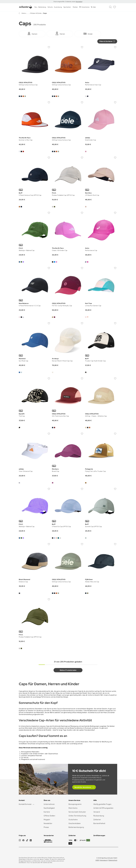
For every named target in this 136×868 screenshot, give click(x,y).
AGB (97, 860)
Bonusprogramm (75, 804)
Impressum (104, 860)
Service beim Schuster (77, 812)
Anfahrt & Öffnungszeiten (103, 808)
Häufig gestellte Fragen (102, 804)
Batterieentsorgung (76, 827)
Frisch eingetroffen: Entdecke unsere (65, 2)
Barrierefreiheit (99, 823)
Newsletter (48, 823)
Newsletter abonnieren (83, 787)
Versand (97, 812)
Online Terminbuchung (77, 816)
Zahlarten (97, 820)
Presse (46, 827)
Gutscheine (73, 820)
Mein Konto (73, 808)
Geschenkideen (75, 823)
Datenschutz (113, 860)
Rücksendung (99, 816)
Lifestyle (42, 726)
